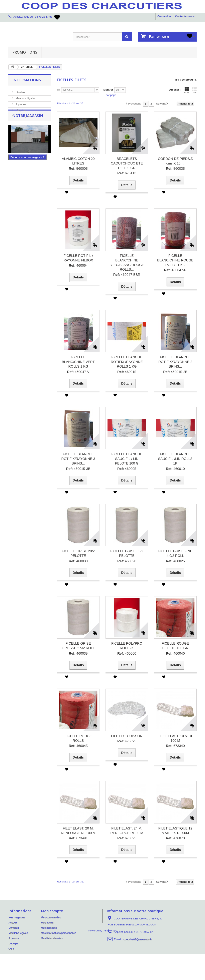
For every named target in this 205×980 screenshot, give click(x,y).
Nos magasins (24, 115)
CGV (11, 949)
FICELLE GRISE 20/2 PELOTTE (78, 553)
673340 (175, 746)
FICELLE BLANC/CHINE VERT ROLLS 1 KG (78, 362)
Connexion (164, 16)
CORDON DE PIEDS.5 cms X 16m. (175, 161)
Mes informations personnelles (58, 933)
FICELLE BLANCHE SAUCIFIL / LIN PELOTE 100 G (127, 459)
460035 (78, 653)
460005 (127, 469)
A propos (21, 103)
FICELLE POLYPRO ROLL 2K (127, 646)
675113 (127, 173)
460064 (78, 266)
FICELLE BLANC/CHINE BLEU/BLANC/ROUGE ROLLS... (127, 263)
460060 (127, 653)
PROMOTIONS (25, 52)
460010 (175, 469)
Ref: (72, 169)
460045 (78, 746)
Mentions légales (25, 97)
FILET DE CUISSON (127, 736)
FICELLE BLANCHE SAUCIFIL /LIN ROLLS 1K (175, 459)
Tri (59, 90)
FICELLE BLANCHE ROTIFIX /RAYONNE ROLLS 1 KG (127, 362)
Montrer (108, 90)
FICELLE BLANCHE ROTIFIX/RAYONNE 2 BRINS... (175, 362)
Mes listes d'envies (52, 938)
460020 (127, 561)
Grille (187, 90)
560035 (175, 169)
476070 (175, 838)
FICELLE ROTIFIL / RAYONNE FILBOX (78, 258)
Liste (194, 90)
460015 (127, 372)
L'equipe (20, 109)
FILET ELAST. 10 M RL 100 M (175, 738)
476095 (127, 741)
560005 (78, 169)
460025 (175, 561)
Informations (27, 80)
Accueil (13, 923)
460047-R (175, 270)
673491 (78, 838)
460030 (78, 561)
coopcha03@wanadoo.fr (138, 939)
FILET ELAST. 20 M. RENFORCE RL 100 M (78, 831)
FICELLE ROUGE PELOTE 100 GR (175, 646)
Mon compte (52, 911)
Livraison (21, 91)
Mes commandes (51, 917)
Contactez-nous (185, 16)
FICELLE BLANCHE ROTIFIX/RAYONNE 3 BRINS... (78, 459)
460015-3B (78, 469)
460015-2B (175, 372)
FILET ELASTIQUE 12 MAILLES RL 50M (175, 831)
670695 (127, 838)
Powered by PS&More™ (103, 957)
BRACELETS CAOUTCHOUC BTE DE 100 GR (127, 163)
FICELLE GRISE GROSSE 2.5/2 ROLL (78, 646)
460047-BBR (127, 275)
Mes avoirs (47, 923)
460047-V (78, 372)
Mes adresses (49, 928)
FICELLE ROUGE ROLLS (78, 738)
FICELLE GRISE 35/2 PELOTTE (127, 553)
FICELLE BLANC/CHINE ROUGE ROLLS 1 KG (175, 260)
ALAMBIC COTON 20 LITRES (78, 161)
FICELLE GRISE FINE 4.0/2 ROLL (175, 553)
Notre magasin (28, 130)
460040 (175, 653)
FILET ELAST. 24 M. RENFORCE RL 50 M (127, 831)
